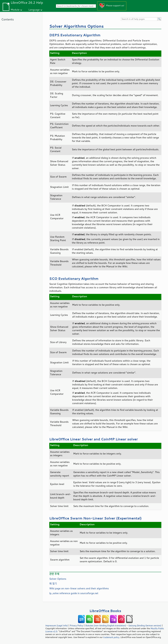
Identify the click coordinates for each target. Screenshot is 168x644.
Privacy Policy (76, 625)
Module (15, 10)
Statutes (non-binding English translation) (106, 625)
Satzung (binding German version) (145, 625)
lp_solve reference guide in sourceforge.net (74, 593)
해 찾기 (53, 583)
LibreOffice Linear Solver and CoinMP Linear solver (94, 439)
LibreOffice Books (105, 611)
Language (34, 10)
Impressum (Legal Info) (57, 625)
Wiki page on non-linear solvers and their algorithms (79, 588)
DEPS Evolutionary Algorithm (75, 35)
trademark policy (111, 637)
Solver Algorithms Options (76, 26)
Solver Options (58, 579)
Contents (8, 19)
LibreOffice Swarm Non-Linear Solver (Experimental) (95, 518)
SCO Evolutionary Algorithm (74, 278)
